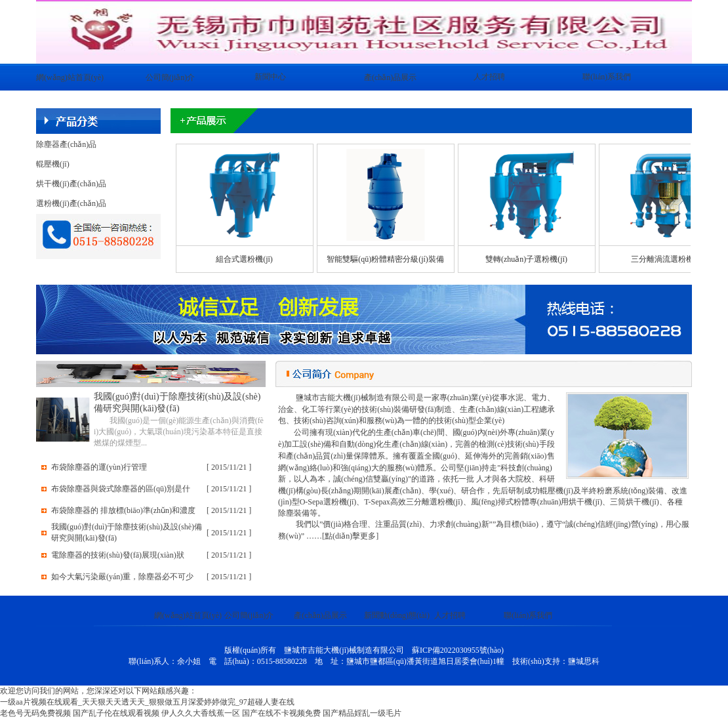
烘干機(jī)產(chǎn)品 (71, 184)
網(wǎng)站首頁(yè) (70, 77)
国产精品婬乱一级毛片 (362, 713)
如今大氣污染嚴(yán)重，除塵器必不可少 (122, 577)
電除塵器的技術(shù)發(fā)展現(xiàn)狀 (118, 555)
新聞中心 (270, 77)
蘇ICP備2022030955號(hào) (458, 650)
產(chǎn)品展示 (390, 77)
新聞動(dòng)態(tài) (397, 615)
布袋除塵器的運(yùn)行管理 (99, 467)
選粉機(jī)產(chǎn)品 (71, 203)
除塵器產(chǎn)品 (66, 144)
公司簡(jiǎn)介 (171, 77)
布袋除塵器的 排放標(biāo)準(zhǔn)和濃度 (123, 510)
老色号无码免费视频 (35, 713)
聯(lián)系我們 (607, 77)
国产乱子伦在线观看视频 (116, 713)
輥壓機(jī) (53, 164)
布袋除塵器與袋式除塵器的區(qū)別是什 (121, 489)
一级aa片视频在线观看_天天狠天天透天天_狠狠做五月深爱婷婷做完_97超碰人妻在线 (147, 702)
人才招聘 (489, 77)
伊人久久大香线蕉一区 (201, 713)
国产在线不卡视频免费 (281, 713)
